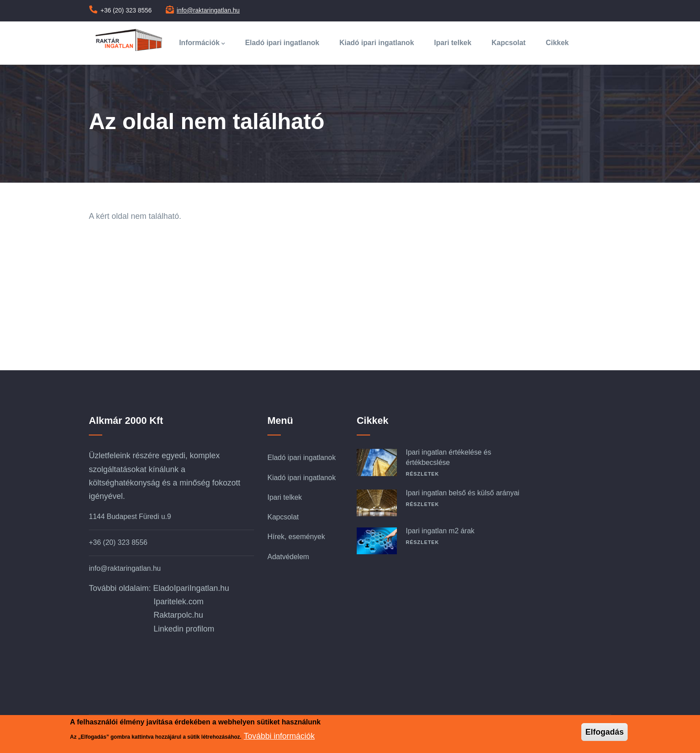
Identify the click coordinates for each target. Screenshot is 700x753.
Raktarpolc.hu (178, 615)
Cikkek (557, 43)
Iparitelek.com (179, 602)
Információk (202, 44)
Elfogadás (604, 732)
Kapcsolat (508, 43)
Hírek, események (296, 537)
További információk (279, 736)
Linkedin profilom (184, 629)
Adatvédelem (288, 557)
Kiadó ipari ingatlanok (377, 43)
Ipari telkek (453, 43)
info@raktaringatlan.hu (208, 10)
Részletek (422, 474)
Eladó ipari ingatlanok (282, 43)
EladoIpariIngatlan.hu (191, 588)
